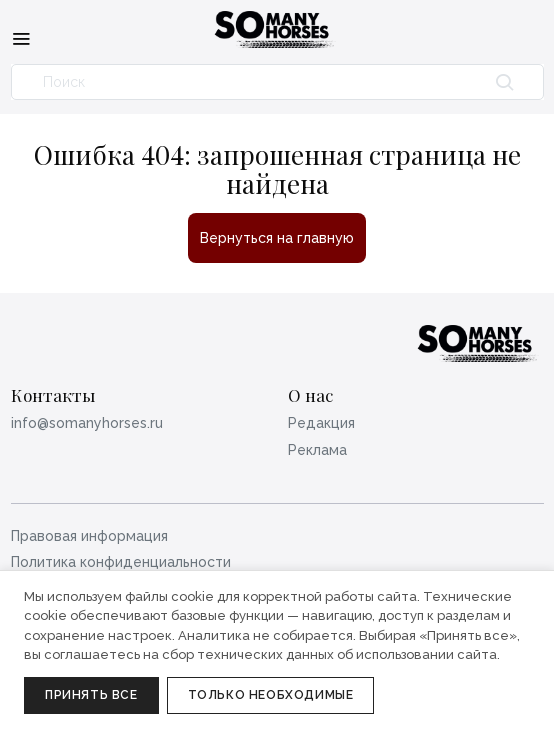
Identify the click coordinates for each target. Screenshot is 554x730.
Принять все (91, 695)
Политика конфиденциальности (121, 562)
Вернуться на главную (277, 238)
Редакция (321, 423)
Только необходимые (271, 695)
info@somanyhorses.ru (87, 423)
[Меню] (21, 38)
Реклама (317, 450)
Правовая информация (89, 536)
